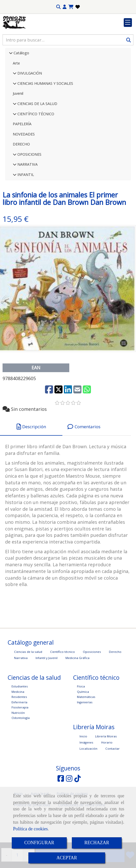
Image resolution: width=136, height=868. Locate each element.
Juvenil (18, 125)
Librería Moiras (106, 768)
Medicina (18, 723)
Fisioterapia (20, 739)
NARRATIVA (27, 196)
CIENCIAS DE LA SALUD (37, 135)
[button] (65, 7)
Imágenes (86, 774)
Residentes (19, 728)
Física (81, 718)
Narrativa (21, 689)
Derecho (115, 683)
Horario (107, 774)
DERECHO (21, 176)
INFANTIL (25, 206)
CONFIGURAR (39, 843)
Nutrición (18, 744)
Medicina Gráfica (77, 689)
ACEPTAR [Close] (67, 858)
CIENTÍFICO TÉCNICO (35, 145)
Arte (16, 95)
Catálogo (21, 84)
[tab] (31, 458)
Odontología (21, 749)
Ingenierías (85, 734)
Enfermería (19, 734)
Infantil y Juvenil (47, 689)
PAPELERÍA (22, 155)
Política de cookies (30, 829)
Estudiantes (20, 718)
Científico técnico (63, 683)
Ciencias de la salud (28, 683)
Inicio (83, 768)
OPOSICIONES (29, 186)
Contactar (112, 780)
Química (83, 723)
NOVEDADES (24, 166)
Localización (88, 780)
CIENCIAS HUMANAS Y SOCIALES (45, 115)
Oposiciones (92, 683)
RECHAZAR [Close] (97, 843)
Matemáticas (86, 728)
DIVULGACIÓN (29, 105)
